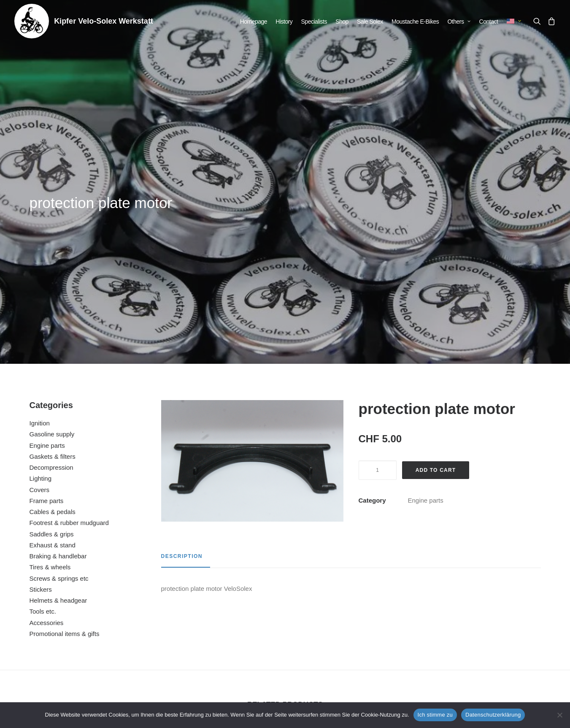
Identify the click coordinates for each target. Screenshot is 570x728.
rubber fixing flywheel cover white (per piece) (491, 609)
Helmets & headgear (58, 388)
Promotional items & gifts (65, 422)
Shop (342, 22)
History (284, 22)
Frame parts (47, 289)
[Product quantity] (378, 258)
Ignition (40, 211)
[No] (559, 715)
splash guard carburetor (353, 609)
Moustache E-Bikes (415, 22)
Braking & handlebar (58, 344)
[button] (539, 21)
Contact (489, 22)
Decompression (51, 256)
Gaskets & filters (53, 245)
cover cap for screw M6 (79, 609)
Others (459, 22)
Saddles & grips (52, 322)
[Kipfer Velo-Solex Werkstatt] (32, 21)
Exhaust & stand (53, 333)
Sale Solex (370, 22)
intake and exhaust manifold (216, 609)
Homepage (254, 22)
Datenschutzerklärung (493, 715)
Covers (40, 278)
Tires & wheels (50, 355)
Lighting (41, 267)
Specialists (314, 22)
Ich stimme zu (435, 715)
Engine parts (47, 234)
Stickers (41, 378)
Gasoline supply (52, 222)
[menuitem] (254, 22)
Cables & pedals (53, 300)
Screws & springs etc (59, 367)
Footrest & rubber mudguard (69, 311)
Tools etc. (43, 399)
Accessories (47, 411)
